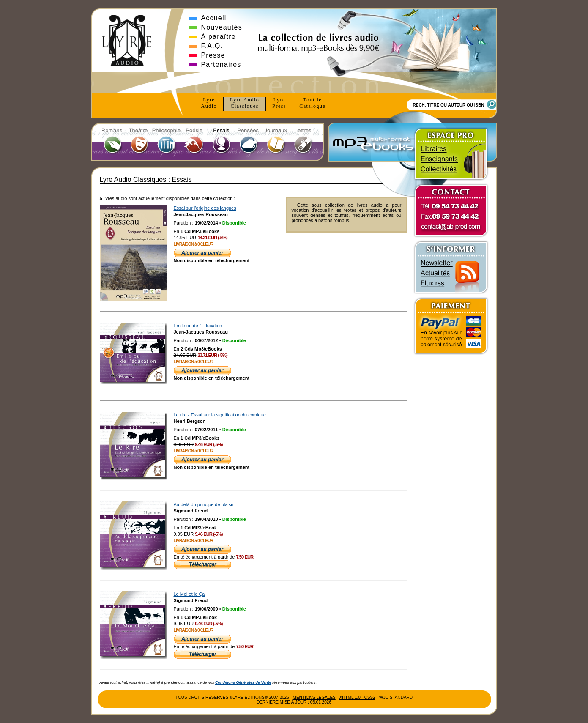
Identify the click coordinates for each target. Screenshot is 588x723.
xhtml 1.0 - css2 (357, 697)
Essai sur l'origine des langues (205, 208)
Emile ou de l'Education (198, 326)
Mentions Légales (314, 697)
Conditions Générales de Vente (243, 682)
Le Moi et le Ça (189, 594)
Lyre (209, 103)
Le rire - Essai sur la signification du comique (220, 415)
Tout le (312, 103)
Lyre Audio (245, 103)
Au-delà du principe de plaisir (204, 504)
